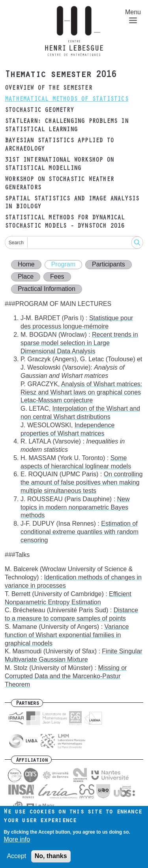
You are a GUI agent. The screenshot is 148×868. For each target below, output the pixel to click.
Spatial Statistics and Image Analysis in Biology (72, 203)
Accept (16, 860)
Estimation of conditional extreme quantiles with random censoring (80, 532)
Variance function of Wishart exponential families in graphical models (67, 635)
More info (17, 843)
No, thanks (51, 860)
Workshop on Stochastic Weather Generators (59, 184)
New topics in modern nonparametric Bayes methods (75, 507)
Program (63, 264)
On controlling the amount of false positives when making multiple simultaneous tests (81, 482)
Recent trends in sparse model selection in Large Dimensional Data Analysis (79, 343)
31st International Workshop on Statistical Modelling (59, 165)
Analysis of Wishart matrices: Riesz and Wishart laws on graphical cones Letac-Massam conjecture (81, 392)
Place (26, 276)
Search (16, 243)
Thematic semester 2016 (60, 75)
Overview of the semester (48, 89)
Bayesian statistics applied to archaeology (59, 145)
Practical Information (47, 289)
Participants (109, 264)
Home (26, 264)
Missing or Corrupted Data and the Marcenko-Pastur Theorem (66, 676)
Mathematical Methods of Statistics (67, 100)
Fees (57, 276)
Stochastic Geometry (39, 111)
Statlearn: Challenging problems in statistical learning (67, 126)
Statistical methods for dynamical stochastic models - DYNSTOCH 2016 (65, 222)
